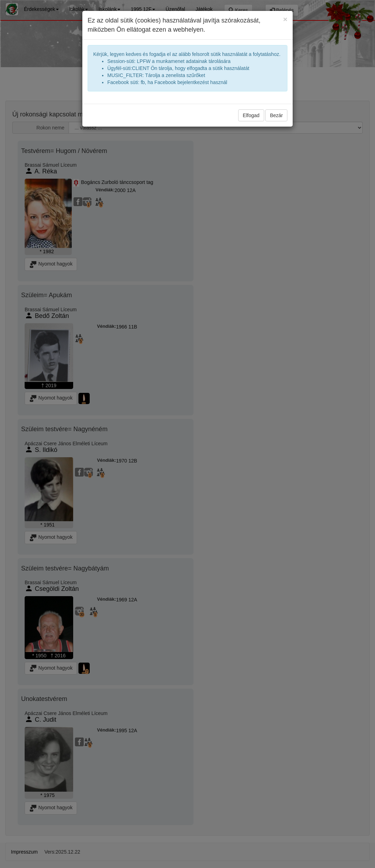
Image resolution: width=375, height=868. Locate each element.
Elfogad (251, 115)
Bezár (276, 115)
